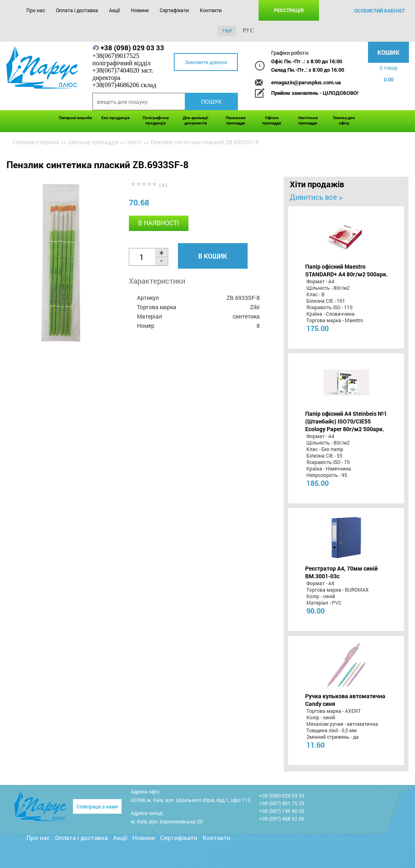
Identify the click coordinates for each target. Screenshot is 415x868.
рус (248, 31)
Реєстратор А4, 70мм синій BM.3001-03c (341, 572)
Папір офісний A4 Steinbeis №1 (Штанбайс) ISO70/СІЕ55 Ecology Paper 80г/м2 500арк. (346, 421)
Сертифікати (174, 10)
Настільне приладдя (308, 120)
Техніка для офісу (344, 120)
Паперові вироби (75, 118)
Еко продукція (116, 118)
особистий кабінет (380, 11)
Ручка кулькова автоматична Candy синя (345, 700)
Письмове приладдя (236, 120)
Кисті (134, 142)
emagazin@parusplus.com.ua (306, 82)
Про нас (36, 10)
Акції (114, 10)
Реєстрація (289, 10)
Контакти (211, 10)
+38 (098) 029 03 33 (132, 48)
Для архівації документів (196, 120)
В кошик (213, 256)
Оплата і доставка (77, 10)
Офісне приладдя (272, 120)
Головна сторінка (36, 142)
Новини (140, 10)
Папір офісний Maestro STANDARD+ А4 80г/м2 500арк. (347, 270)
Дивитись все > (316, 197)
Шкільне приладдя (93, 142)
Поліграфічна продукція (156, 120)
